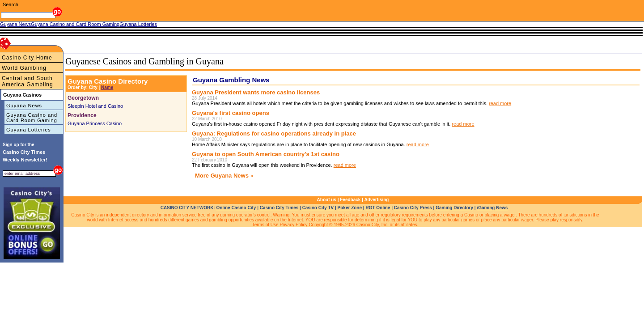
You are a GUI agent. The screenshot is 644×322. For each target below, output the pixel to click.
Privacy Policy (293, 225)
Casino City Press (413, 208)
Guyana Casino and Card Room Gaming (32, 118)
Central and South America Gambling (28, 81)
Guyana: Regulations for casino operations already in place (274, 133)
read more (500, 103)
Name (107, 87)
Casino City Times (279, 208)
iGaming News (492, 208)
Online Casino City (236, 208)
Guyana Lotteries (29, 130)
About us (327, 200)
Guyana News (24, 106)
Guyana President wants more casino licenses (256, 92)
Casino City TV (318, 208)
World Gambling (24, 68)
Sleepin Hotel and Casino (95, 106)
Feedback (350, 200)
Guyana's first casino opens (231, 113)
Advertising (376, 200)
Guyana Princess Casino (95, 123)
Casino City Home (27, 58)
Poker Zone (350, 208)
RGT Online (378, 208)
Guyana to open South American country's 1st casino (266, 154)
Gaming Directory (454, 208)
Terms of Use (265, 225)
